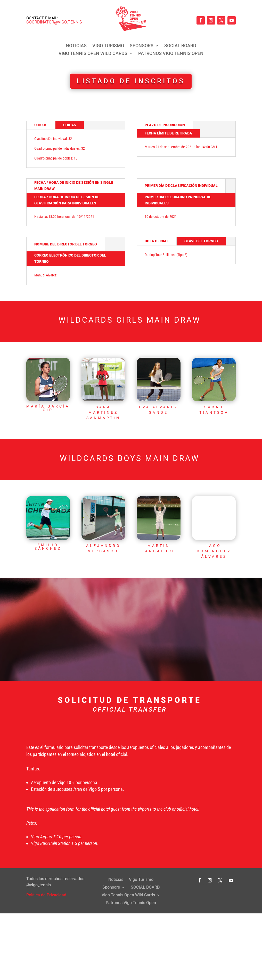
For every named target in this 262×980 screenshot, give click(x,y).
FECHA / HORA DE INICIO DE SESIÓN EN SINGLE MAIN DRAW (74, 186)
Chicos (41, 125)
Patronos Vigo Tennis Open (171, 54)
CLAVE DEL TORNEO (201, 241)
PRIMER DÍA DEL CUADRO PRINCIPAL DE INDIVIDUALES (178, 200)
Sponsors (142, 46)
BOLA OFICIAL (157, 241)
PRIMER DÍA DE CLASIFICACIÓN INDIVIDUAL (181, 186)
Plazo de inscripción (165, 125)
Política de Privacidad (46, 890)
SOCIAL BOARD (180, 46)
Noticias (76, 46)
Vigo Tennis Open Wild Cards (93, 54)
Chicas (70, 125)
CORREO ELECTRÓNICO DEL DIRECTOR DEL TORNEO (70, 258)
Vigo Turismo (108, 46)
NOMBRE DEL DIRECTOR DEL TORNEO (66, 244)
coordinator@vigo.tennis (54, 22)
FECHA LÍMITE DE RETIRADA (168, 133)
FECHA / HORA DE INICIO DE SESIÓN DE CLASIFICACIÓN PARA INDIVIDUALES (67, 200)
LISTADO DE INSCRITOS (131, 81)
